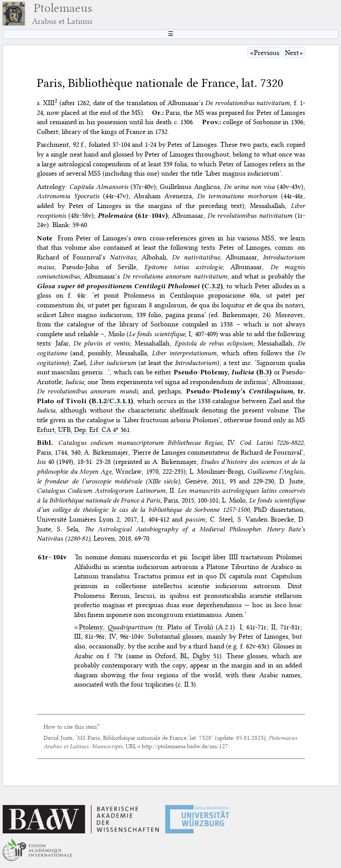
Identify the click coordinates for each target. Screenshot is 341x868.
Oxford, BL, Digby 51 (187, 656)
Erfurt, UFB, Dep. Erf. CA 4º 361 (83, 430)
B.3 (264, 372)
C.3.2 (212, 286)
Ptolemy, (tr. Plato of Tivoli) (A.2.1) (157, 627)
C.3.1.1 (120, 401)
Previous (267, 53)
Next (292, 53)
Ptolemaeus (62, 14)
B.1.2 (99, 401)
